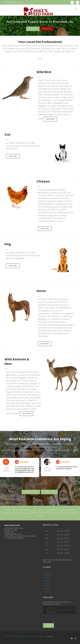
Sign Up (48, 625)
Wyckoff (65, 450)
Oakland (6, 450)
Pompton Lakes (41, 447)
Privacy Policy (21, 636)
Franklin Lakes (53, 450)
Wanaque (16, 450)
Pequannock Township (33, 450)
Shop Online (32, 29)
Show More (19, 473)
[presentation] (54, 617)
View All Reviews (31, 491)
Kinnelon (28, 447)
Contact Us (47, 29)
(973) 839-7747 (9, 531)
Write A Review (49, 491)
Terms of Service (32, 636)
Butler (53, 447)
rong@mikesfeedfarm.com (13, 533)
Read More (50, 119)
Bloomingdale (67, 444)
